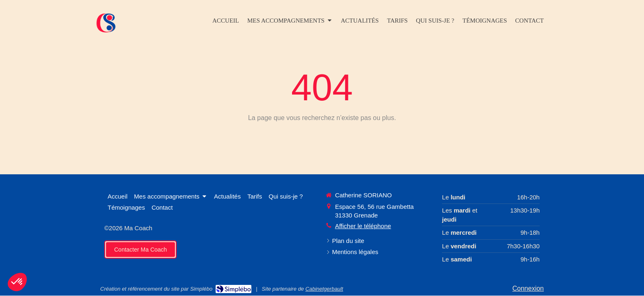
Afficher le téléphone (363, 226)
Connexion (528, 288)
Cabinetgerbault (324, 289)
